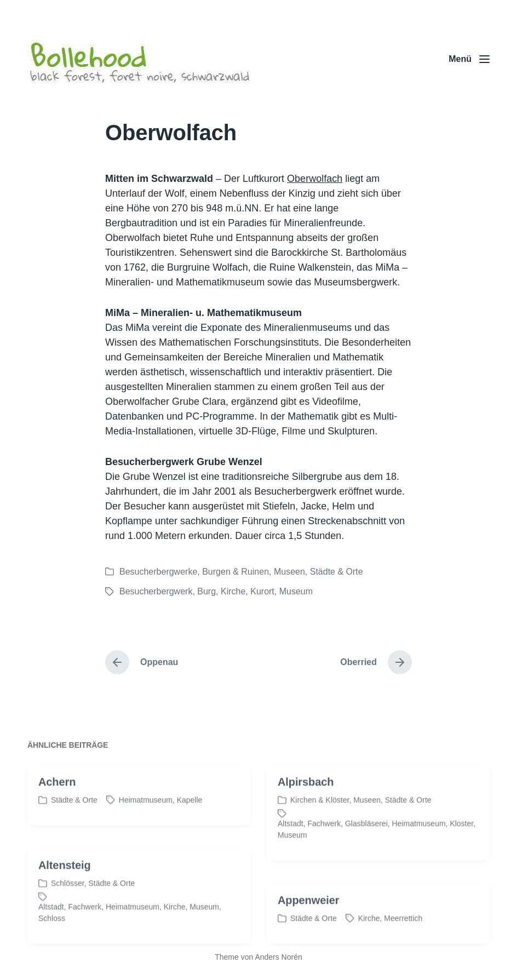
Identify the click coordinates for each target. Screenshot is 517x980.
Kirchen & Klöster (320, 818)
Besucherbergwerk (156, 591)
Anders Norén (278, 957)
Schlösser (68, 901)
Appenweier (308, 918)
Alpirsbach (306, 800)
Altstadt (291, 841)
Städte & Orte (337, 572)
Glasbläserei (366, 841)
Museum (296, 591)
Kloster (461, 841)
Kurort (262, 591)
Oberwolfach (315, 179)
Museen (289, 572)
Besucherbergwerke (158, 572)
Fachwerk (324, 841)
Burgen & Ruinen (235, 572)
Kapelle (190, 818)
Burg (206, 591)
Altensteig (65, 883)
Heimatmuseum (146, 818)
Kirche (233, 591)
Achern (57, 800)
